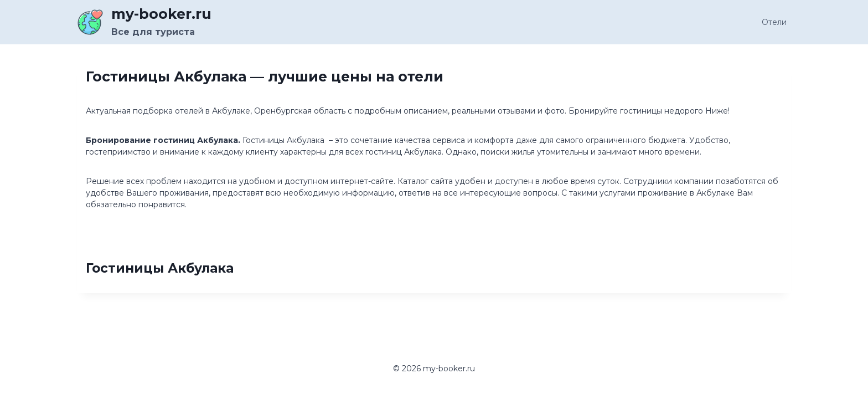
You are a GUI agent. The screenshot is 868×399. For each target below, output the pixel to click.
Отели (774, 22)
